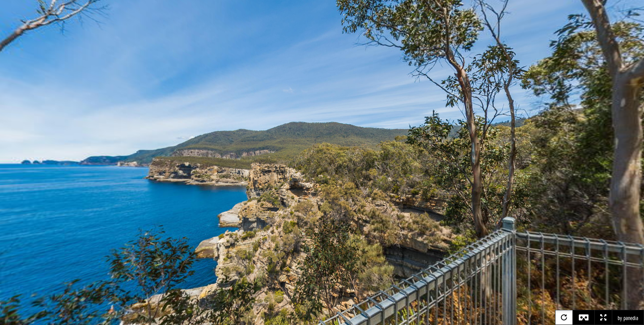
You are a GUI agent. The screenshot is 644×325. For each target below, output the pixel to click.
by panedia (628, 318)
